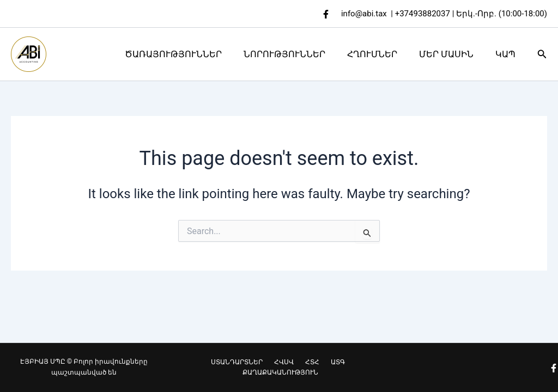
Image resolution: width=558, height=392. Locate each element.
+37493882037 (423, 14)
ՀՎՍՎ (286, 362)
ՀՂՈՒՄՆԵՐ (383, 54)
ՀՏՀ (310, 362)
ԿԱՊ (508, 54)
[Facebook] (326, 14)
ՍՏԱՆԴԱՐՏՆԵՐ (244, 362)
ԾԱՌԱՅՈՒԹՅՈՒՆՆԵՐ (193, 54)
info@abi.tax (364, 14)
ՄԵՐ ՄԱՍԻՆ (453, 54)
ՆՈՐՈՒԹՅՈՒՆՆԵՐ (300, 54)
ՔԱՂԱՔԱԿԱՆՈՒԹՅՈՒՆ (281, 372)
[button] (542, 54)
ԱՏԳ (330, 362)
